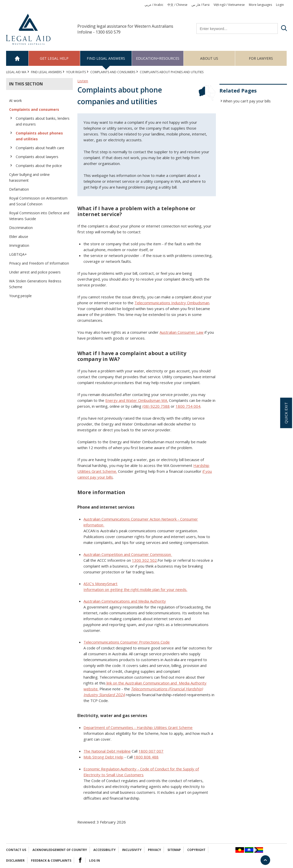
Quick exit (286, 413)
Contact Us (16, 850)
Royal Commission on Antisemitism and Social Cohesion (38, 201)
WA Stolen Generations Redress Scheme (35, 284)
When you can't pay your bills (247, 101)
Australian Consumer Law (182, 332)
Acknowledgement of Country (60, 850)
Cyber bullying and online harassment (29, 177)
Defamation (19, 189)
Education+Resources (158, 58)
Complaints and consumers (113, 72)
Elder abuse (19, 237)
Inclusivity (132, 850)
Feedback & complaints (51, 861)
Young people (20, 296)
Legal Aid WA (16, 72)
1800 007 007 (151, 751)
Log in (94, 861)
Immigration (19, 245)
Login (280, 5)
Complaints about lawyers (37, 157)
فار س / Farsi (201, 5)
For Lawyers (261, 58)
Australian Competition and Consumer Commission (128, 554)
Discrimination (21, 228)
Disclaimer (15, 861)
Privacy (154, 850)
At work (15, 101)
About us (209, 58)
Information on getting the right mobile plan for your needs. (135, 589)
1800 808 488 (146, 757)
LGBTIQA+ (18, 254)
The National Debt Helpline (107, 751)
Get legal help (54, 58)
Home (17, 58)
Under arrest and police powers (35, 272)
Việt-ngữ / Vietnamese (229, 5)
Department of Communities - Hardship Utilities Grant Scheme (138, 727)
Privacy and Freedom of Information (39, 263)
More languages (260, 5)
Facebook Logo (80, 860)
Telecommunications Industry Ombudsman (172, 303)
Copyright (196, 850)
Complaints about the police (39, 166)
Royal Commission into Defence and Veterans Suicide (39, 216)
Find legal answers (106, 58)
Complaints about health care (40, 148)
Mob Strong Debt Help (103, 757)
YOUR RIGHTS (76, 72)
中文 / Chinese (177, 5)
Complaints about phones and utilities (39, 136)
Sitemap (174, 850)
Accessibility (105, 850)
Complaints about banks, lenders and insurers (43, 121)
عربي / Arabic (154, 5)
